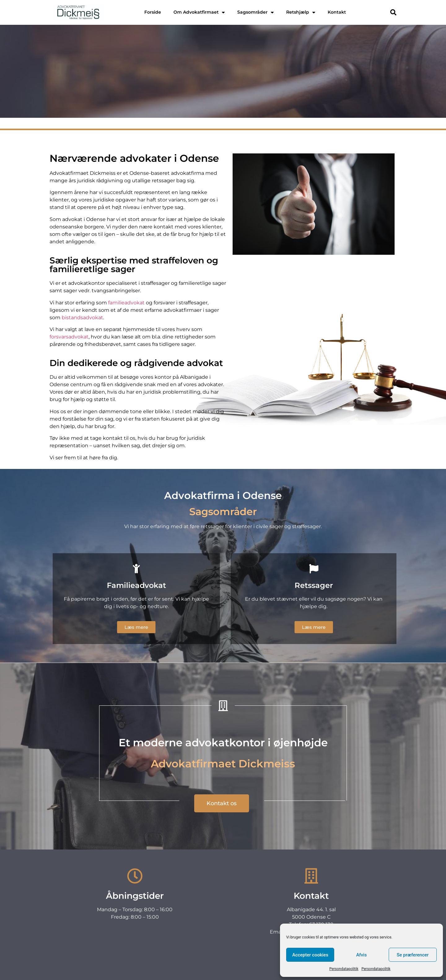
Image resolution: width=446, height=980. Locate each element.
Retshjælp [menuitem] (301, 12)
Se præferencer (413, 955)
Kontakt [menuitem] (337, 12)
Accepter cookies (310, 955)
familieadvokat (126, 303)
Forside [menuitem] (153, 12)
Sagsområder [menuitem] (256, 12)
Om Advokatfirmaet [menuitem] (199, 12)
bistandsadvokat (82, 318)
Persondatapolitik (344, 969)
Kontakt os (223, 105)
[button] (393, 12)
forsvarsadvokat (69, 337)
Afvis (361, 955)
